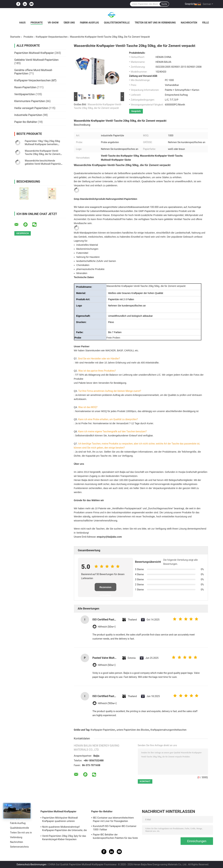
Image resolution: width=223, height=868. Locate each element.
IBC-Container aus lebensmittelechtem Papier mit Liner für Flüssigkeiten (113, 819)
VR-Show (53, 23)
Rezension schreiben (105, 588)
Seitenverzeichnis (20, 847)
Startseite (15, 37)
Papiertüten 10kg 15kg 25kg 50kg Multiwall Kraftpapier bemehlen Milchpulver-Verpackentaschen (42, 144)
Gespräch (190, 4)
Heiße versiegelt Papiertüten (31, 108)
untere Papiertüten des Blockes (133, 730)
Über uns (69, 23)
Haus (22, 23)
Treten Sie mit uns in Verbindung (155, 23)
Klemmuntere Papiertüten (30, 101)
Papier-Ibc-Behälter (26, 122)
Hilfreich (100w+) (107, 703)
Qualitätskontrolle (117, 23)
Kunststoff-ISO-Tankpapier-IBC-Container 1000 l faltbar (115, 828)
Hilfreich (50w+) (107, 627)
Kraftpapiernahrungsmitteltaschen (168, 730)
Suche (164, 4)
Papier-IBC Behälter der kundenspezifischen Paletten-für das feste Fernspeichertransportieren (115, 837)
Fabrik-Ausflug (89, 23)
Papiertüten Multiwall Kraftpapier (34, 53)
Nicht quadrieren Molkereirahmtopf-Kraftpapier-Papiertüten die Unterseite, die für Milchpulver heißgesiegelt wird (65, 829)
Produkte (37, 23)
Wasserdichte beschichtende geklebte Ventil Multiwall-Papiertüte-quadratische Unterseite (44, 164)
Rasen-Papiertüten (25, 87)
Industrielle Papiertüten (28, 115)
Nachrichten (189, 23)
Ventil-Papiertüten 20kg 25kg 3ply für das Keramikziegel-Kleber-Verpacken (64, 838)
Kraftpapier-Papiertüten (103, 730)
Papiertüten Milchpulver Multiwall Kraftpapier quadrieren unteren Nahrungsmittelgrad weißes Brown (61, 820)
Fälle (206, 23)
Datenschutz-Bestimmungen (31, 864)
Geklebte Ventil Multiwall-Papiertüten (37, 60)
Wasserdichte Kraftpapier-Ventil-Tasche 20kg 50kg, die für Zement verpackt (43, 154)
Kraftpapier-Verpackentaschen (52, 37)
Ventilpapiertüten (25, 94)
